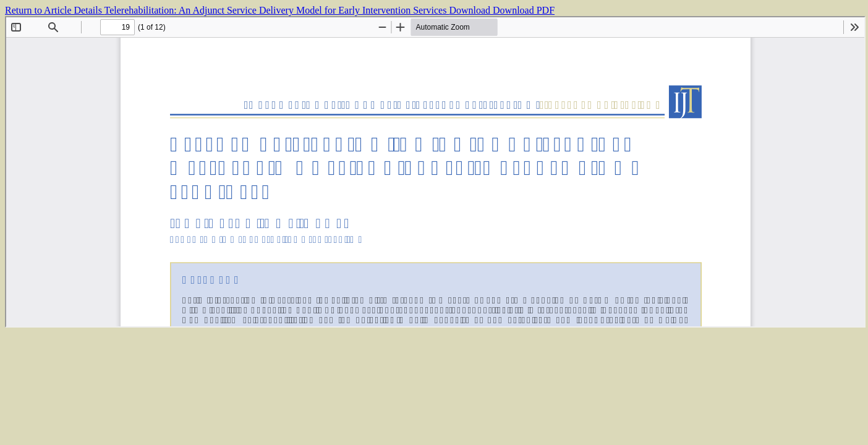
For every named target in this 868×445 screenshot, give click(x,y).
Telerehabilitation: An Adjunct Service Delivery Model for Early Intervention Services (277, 10)
